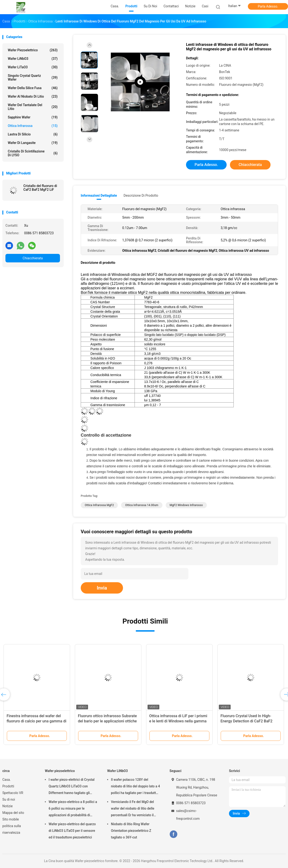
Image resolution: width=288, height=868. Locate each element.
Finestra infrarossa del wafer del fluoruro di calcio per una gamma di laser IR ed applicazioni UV (36, 721)
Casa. (6, 780)
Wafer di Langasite (33, 143)
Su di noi (9, 799)
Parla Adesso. (268, 6)
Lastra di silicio (33, 134)
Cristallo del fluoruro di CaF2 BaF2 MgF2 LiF (40, 188)
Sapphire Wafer (33, 117)
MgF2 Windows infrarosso (186, 505)
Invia (102, 588)
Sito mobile (11, 819)
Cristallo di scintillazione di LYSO (33, 153)
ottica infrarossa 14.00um (142, 505)
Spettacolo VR (13, 793)
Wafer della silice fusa (33, 88)
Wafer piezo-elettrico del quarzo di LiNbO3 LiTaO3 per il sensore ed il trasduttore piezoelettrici (72, 831)
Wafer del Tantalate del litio (33, 107)
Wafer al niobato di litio (33, 96)
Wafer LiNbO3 (33, 59)
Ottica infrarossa (33, 126)
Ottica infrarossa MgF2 (99, 505)
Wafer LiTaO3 (33, 67)
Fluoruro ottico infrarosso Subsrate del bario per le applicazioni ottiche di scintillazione (107, 721)
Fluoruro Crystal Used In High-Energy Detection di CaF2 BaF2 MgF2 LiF (246, 721)
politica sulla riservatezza (12, 829)
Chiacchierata (33, 258)
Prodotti (8, 786)
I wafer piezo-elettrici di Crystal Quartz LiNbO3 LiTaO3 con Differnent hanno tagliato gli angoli (72, 787)
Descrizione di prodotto (141, 195)
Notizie (8, 806)
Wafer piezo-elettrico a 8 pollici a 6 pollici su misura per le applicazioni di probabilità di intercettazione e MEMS (73, 809)
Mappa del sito (13, 813)
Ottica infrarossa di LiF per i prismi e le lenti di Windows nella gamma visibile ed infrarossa (178, 721)
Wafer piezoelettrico (33, 50)
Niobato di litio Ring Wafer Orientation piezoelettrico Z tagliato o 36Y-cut (131, 831)
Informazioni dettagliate (99, 195)
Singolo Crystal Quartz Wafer (33, 78)
